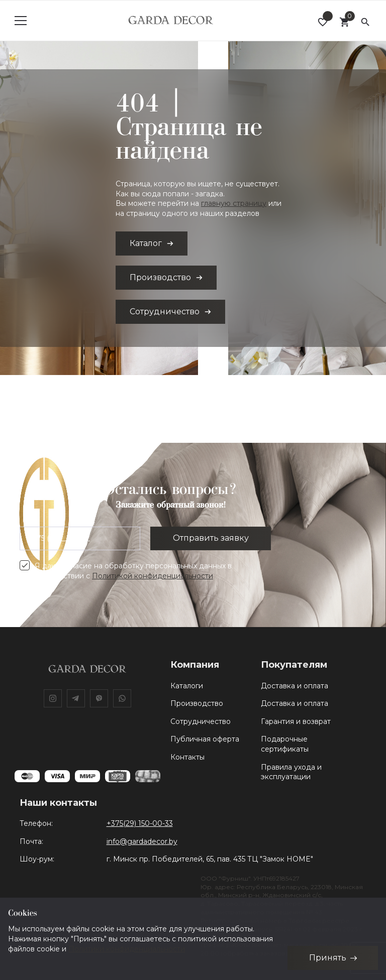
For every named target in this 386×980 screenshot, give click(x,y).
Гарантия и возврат (296, 721)
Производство (197, 703)
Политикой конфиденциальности (153, 576)
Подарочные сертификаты (285, 744)
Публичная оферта (205, 739)
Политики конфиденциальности (127, 948)
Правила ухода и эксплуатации (291, 772)
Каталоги (187, 686)
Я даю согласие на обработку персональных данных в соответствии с (133, 571)
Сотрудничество (201, 721)
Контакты (187, 757)
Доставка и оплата (295, 686)
